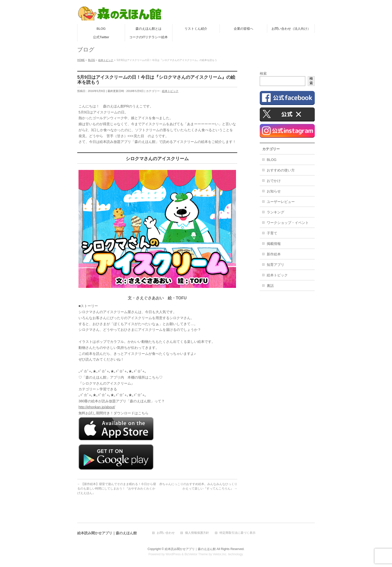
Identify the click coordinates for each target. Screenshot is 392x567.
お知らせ (274, 191)
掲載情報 (274, 244)
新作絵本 (274, 254)
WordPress (173, 554)
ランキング (275, 212)
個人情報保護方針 (197, 533)
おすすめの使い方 (281, 170)
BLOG (272, 160)
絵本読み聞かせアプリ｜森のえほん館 (190, 549)
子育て (272, 233)
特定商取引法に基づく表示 (237, 533)
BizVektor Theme (196, 554)
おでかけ (274, 181)
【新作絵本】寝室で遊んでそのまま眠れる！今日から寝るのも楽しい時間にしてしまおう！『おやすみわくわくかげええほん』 (117, 489)
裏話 (270, 286)
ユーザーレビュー (281, 202)
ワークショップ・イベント (288, 223)
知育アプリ (275, 265)
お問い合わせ (166, 533)
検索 (263, 73)
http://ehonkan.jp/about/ (97, 407)
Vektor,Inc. (220, 554)
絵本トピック (170, 91)
